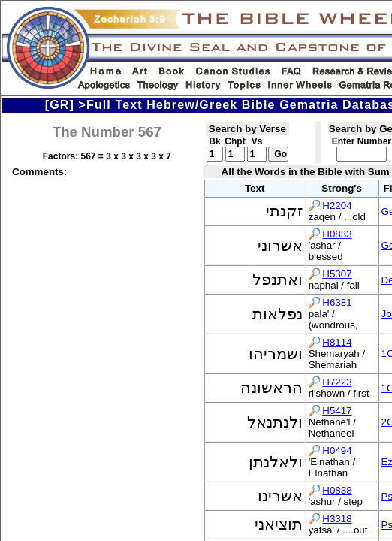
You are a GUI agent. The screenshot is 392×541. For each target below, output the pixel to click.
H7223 (337, 382)
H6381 (337, 302)
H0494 (337, 450)
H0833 (337, 234)
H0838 (337, 490)
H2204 (337, 206)
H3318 (337, 519)
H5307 (337, 274)
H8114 (337, 342)
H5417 (337, 411)
